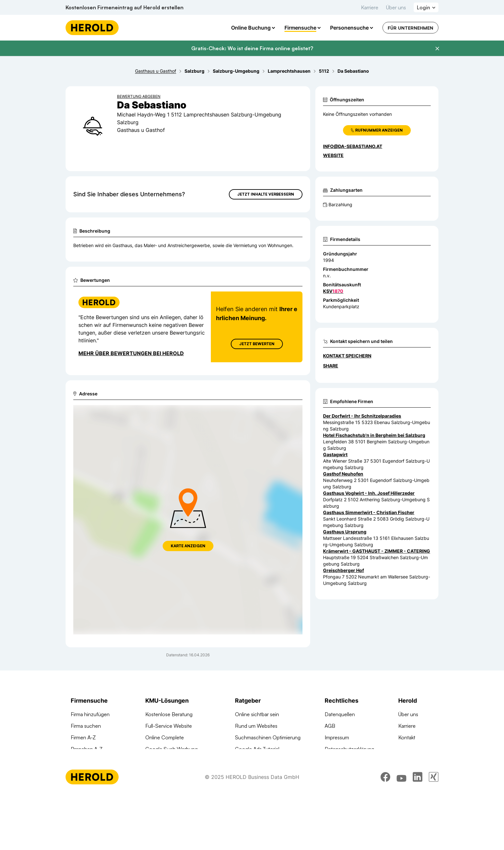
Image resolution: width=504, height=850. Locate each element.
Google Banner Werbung (174, 761)
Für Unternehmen (410, 28)
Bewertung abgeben (139, 96)
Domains (155, 795)
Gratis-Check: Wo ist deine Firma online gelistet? (252, 48)
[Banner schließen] (437, 49)
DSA (330, 761)
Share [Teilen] (331, 366)
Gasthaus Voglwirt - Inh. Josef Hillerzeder (369, 493)
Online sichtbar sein (257, 714)
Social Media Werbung (171, 772)
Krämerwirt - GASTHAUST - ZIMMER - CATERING (377, 551)
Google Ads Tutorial (257, 749)
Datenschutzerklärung (349, 749)
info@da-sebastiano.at (353, 146)
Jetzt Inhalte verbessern (266, 194)
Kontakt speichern (347, 356)
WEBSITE (333, 155)
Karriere (370, 7)
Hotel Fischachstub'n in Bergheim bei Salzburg (374, 435)
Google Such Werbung (171, 749)
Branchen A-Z (87, 749)
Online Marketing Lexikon (263, 772)
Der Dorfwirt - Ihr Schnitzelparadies (362, 416)
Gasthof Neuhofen (343, 474)
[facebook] (385, 832)
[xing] (434, 832)
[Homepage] (92, 28)
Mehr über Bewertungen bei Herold (131, 353)
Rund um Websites (256, 726)
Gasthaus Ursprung (345, 532)
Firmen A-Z (83, 737)
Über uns (396, 7)
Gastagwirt (335, 454)
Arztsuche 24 (86, 761)
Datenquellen (340, 714)
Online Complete (165, 737)
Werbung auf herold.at (96, 772)
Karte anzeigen (188, 546)
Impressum (337, 737)
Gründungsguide (254, 784)
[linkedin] (418, 832)
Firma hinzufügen (90, 714)
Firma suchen (86, 726)
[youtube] (401, 832)
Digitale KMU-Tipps (256, 761)
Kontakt (407, 737)
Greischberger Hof (343, 570)
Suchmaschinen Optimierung (178, 784)
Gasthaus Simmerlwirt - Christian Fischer (369, 512)
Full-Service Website (169, 726)
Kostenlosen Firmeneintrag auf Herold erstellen (125, 7)
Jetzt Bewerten (257, 344)
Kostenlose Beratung (169, 714)
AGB (330, 726)
